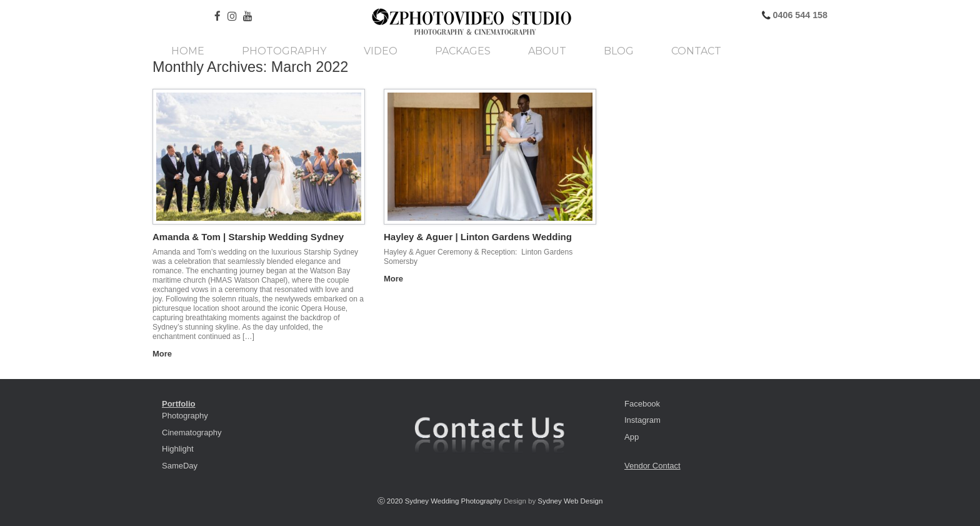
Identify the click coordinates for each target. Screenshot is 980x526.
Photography (284, 51)
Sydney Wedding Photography (453, 501)
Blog (619, 51)
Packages (463, 51)
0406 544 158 (799, 15)
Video (381, 51)
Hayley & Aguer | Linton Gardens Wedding (478, 237)
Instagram (642, 420)
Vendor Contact (652, 466)
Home (188, 51)
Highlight (178, 449)
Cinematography (192, 432)
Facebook (642, 404)
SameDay (180, 466)
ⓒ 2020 (391, 501)
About (547, 51)
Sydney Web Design (570, 501)
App (632, 437)
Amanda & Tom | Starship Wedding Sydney (248, 237)
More (166, 354)
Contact (696, 51)
